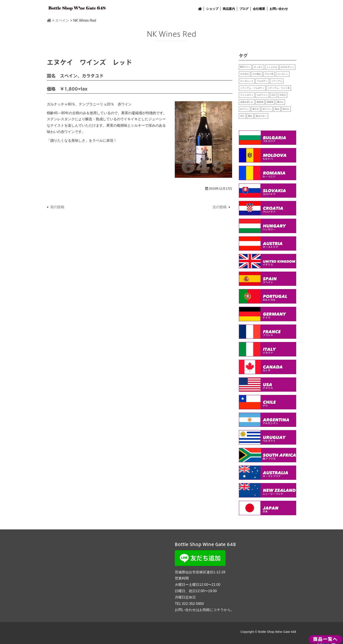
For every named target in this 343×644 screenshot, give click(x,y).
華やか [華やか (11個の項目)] (256, 109)
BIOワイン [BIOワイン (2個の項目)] (245, 67)
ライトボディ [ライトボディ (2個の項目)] (247, 95)
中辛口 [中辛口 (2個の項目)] (283, 95)
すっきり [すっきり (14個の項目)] (258, 67)
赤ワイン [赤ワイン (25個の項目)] (267, 109)
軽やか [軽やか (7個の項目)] (286, 109)
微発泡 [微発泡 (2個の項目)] (260, 102)
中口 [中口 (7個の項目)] (273, 95)
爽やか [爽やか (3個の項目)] (280, 102)
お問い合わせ (279, 9)
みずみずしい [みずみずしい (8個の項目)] (287, 67)
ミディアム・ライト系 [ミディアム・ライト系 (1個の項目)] (279, 88)
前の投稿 (57, 207)
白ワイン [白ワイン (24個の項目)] (245, 109)
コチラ (219, 610)
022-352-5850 (193, 604)
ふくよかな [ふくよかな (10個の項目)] (272, 67)
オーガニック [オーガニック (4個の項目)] (247, 81)
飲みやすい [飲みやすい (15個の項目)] (261, 116)
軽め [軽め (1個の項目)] (277, 109)
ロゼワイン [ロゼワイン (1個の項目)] (262, 95)
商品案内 (229, 9)
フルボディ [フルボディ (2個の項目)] (262, 81)
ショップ (212, 9)
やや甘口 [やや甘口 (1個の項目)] (245, 74)
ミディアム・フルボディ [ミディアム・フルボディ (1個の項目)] (252, 88)
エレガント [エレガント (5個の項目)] (283, 74)
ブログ (244, 9)
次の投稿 (220, 207)
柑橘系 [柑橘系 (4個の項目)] (270, 102)
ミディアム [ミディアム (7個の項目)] (277, 81)
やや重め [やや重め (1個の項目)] (257, 74)
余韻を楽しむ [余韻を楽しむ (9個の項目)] (247, 102)
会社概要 (259, 9)
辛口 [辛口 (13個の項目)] (242, 116)
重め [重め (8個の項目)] (250, 116)
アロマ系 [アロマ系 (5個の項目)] (269, 74)
